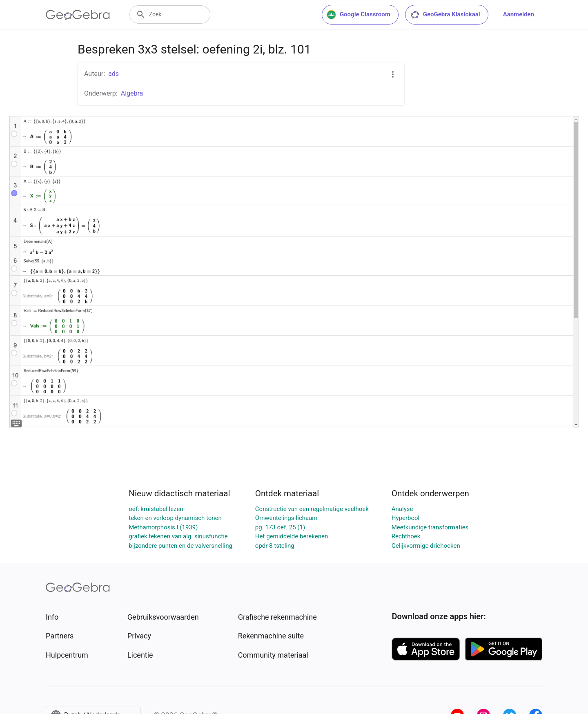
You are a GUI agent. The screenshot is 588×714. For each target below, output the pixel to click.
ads (114, 74)
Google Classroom (359, 15)
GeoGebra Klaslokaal (445, 15)
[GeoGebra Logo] (78, 15)
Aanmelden (519, 14)
